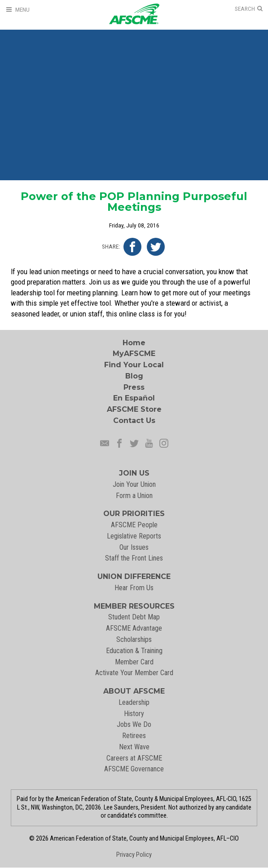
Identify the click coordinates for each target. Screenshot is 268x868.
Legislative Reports (134, 536)
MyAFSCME (134, 354)
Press (134, 387)
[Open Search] (249, 9)
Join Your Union (134, 484)
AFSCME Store (134, 409)
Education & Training (134, 651)
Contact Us (134, 421)
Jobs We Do (134, 724)
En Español (134, 398)
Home (134, 343)
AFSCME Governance (134, 769)
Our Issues (134, 547)
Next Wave (134, 747)
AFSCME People (134, 525)
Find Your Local (134, 365)
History (134, 714)
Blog (134, 376)
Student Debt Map (134, 617)
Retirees (134, 736)
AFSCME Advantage (134, 628)
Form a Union (134, 496)
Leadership (134, 702)
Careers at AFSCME (134, 758)
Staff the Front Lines (134, 558)
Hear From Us (134, 588)
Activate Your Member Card (134, 673)
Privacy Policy (134, 855)
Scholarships (134, 639)
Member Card (134, 662)
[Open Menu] (18, 10)
